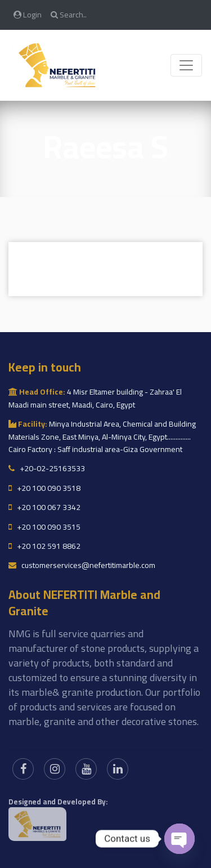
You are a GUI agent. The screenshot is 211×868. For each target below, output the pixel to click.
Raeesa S (105, 147)
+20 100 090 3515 (44, 527)
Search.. (69, 14)
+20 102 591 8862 (44, 546)
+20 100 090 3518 (44, 488)
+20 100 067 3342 (44, 507)
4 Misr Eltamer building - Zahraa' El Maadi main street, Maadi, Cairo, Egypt (95, 398)
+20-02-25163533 (47, 468)
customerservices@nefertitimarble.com (82, 565)
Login (28, 14)
